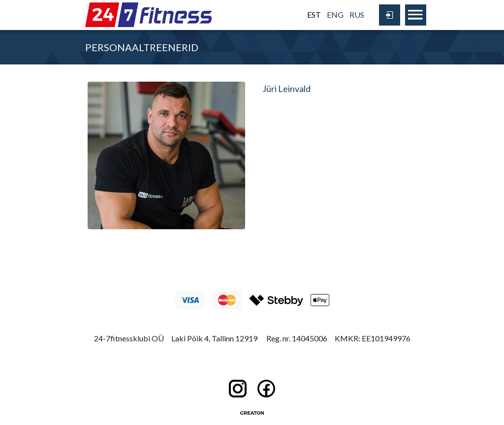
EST (314, 15)
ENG (335, 15)
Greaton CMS (252, 413)
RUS (357, 15)
